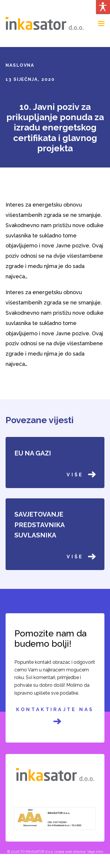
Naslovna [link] (20, 65)
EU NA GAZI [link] (33, 453)
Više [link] (81, 474)
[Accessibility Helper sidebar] (103, 7)
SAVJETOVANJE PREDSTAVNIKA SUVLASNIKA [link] (39, 525)
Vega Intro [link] (95, 852)
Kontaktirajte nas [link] (55, 716)
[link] (45, 23)
